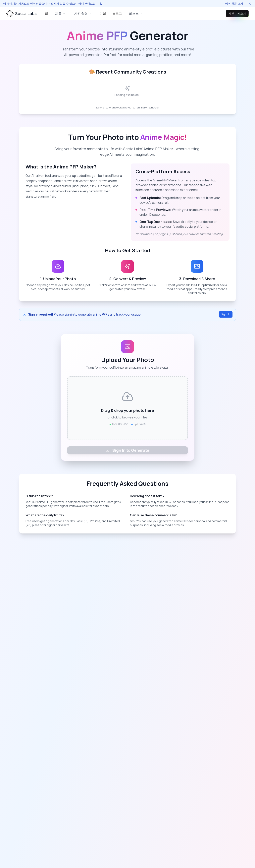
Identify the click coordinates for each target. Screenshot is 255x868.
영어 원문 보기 (234, 3)
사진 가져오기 (232, 14)
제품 (61, 14)
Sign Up (226, 314)
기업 (103, 14)
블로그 (117, 14)
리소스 (136, 14)
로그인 (206, 14)
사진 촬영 (83, 14)
